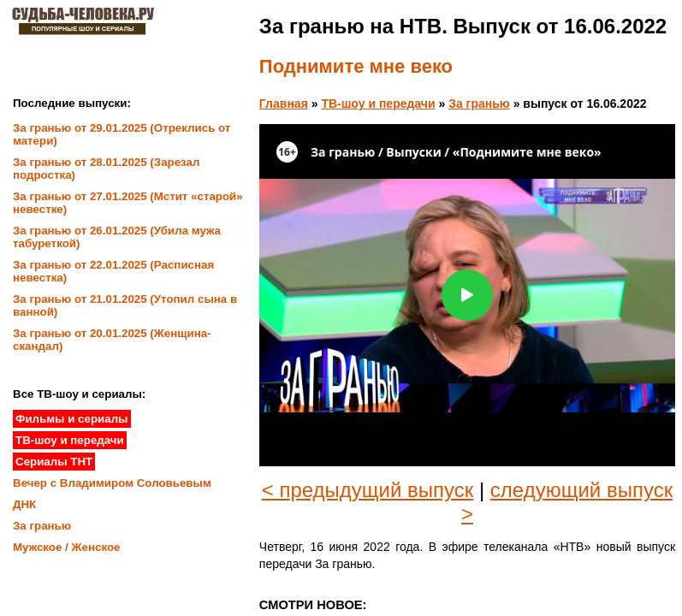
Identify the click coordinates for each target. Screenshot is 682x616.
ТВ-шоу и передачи (378, 104)
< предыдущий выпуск (368, 490)
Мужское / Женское (67, 547)
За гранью (479, 104)
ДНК (24, 504)
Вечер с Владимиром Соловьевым (112, 483)
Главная (284, 104)
